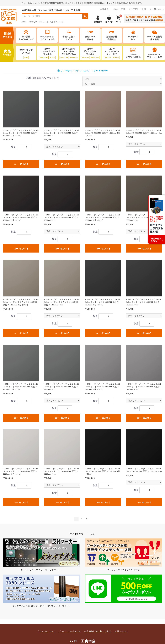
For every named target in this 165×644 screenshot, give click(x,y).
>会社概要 (104, 9)
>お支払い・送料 (138, 9)
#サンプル (33, 22)
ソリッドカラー (99, 71)
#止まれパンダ (57, 22)
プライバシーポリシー (70, 631)
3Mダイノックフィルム (77, 71)
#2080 (25, 22)
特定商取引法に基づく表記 (98, 631)
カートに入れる (21, 164)
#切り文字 (44, 22)
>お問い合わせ (157, 9)
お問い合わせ (121, 631)
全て (60, 71)
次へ (87, 519)
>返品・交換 (119, 9)
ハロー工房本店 (83, 641)
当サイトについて (46, 631)
